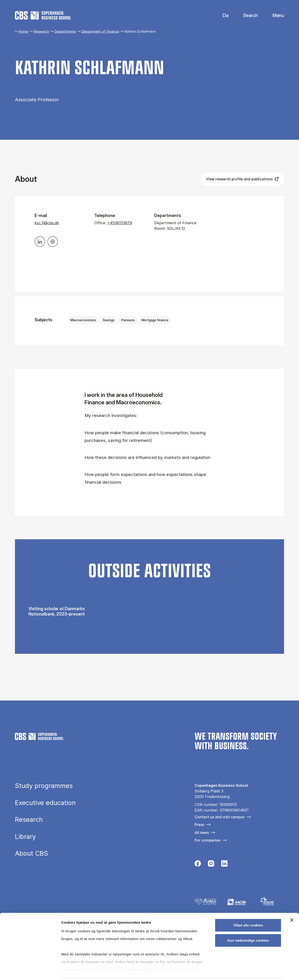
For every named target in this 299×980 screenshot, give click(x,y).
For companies (207, 840)
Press (199, 825)
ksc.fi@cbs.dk (47, 223)
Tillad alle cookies (248, 909)
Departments (65, 31)
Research (41, 31)
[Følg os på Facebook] (198, 865)
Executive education (45, 803)
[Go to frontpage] (43, 15)
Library (25, 837)
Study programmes (44, 786)
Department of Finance (100, 31)
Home (23, 31)
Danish (222, 16)
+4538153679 (120, 223)
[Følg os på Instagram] (211, 865)
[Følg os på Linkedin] (224, 865)
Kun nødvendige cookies (248, 924)
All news (202, 833)
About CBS (32, 854)
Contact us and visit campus (219, 817)
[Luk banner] (292, 904)
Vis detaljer (243, 971)
